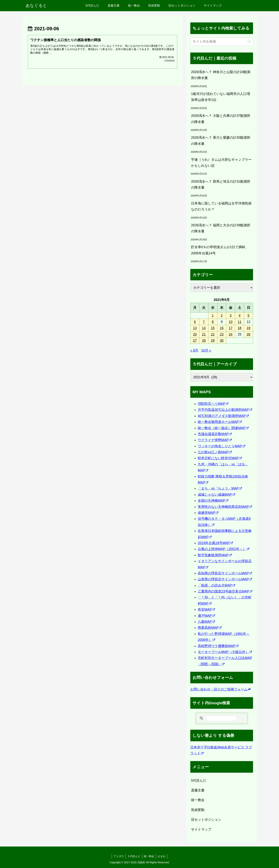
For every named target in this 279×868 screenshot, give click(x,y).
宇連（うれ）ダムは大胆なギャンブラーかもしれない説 (221, 163)
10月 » (206, 350)
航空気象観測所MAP (215, 555)
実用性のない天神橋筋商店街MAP (225, 507)
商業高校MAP (210, 628)
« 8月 (194, 350)
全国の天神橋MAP (213, 501)
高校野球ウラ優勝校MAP (218, 646)
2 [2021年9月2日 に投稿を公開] (222, 316)
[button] (249, 41)
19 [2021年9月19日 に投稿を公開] (249, 328)
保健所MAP (208, 513)
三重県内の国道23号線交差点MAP (225, 591)
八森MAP (206, 622)
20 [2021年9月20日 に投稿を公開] (195, 334)
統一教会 (198, 800)
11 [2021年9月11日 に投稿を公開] (240, 322)
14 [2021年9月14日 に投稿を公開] (204, 328)
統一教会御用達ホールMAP (220, 422)
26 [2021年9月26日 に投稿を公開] (249, 334)
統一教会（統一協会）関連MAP (223, 428)
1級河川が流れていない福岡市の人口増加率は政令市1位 (221, 97)
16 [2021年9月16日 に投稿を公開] (222, 328)
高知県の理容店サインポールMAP (225, 573)
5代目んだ (199, 781)
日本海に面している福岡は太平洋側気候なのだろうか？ (221, 206)
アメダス (118, 856)
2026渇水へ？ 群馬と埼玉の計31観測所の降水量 (221, 184)
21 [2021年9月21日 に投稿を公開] (204, 334)
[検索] (221, 718)
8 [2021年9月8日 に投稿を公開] (213, 322)
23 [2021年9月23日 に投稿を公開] (222, 334)
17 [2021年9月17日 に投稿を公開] (231, 328)
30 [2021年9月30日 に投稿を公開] (222, 341)
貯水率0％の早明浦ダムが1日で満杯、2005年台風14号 (220, 250)
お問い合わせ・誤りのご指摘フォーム (220, 689)
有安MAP (206, 610)
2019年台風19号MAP (215, 543)
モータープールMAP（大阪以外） (225, 652)
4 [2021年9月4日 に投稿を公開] (240, 316)
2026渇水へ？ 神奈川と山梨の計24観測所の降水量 (221, 75)
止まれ (162, 856)
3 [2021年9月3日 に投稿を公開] (231, 316)
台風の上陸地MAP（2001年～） (224, 549)
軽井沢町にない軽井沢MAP (220, 458)
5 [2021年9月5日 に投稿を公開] (249, 316)
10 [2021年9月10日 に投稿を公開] (231, 322)
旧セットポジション (206, 820)
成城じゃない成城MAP (216, 495)
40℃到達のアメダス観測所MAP (223, 416)
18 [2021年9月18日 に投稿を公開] (240, 328)
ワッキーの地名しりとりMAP (221, 446)
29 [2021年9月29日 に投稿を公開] (213, 341)
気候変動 (198, 810)
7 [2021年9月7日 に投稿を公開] (204, 322)
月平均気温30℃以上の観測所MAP (225, 410)
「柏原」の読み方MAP (216, 585)
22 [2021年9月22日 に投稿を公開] (213, 334)
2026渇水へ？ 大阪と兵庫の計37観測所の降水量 (221, 119)
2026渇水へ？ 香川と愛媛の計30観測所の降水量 (221, 141)
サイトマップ (201, 829)
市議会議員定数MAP (215, 434)
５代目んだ (134, 856)
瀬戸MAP (206, 616)
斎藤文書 (198, 790)
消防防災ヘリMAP (213, 404)
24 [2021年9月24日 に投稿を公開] (231, 334)
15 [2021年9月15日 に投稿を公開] (213, 328)
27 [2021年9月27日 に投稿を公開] (195, 341)
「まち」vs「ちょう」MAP (220, 488)
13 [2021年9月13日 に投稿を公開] (195, 328)
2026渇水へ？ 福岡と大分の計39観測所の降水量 (221, 228)
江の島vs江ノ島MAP (215, 452)
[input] (222, 42)
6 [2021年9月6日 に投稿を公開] (195, 322)
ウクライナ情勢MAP (215, 440)
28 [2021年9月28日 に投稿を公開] (204, 341)
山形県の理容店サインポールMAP (225, 579)
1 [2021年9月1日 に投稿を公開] (213, 316)
